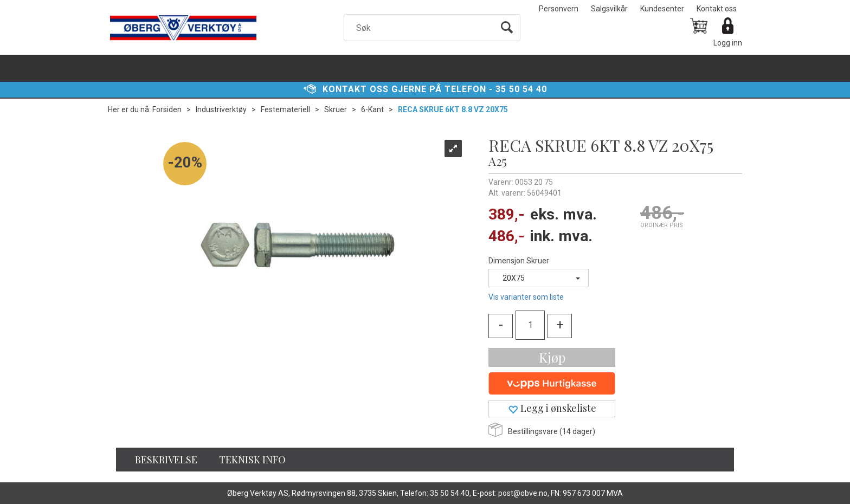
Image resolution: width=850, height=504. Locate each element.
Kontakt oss (717, 9)
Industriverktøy (221, 109)
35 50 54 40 (521, 89)
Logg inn (728, 43)
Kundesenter (662, 9)
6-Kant (372, 109)
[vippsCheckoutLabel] (552, 384)
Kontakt (345, 89)
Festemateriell (285, 109)
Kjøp (552, 357)
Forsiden (167, 109)
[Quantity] (530, 325)
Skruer (336, 109)
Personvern (559, 9)
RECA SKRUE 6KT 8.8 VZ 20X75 (453, 109)
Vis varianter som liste (526, 297)
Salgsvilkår (609, 9)
